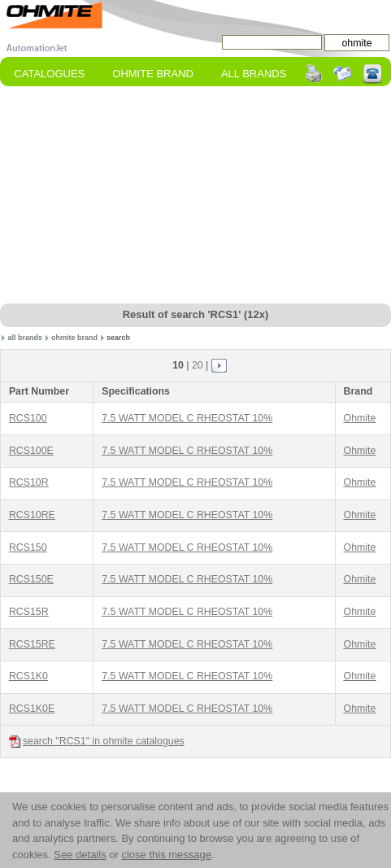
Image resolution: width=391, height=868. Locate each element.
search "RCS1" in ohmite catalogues (97, 742)
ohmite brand (74, 338)
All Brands (254, 74)
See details (80, 855)
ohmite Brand (153, 74)
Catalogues (49, 74)
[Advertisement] (196, 196)
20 (198, 365)
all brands (26, 338)
